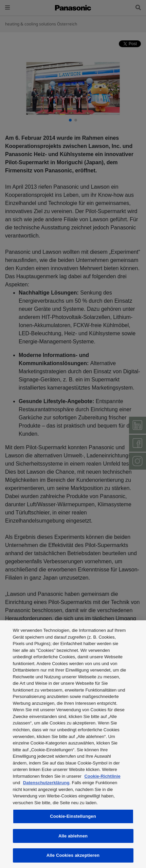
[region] (73, 744)
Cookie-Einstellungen (73, 816)
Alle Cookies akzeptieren (73, 855)
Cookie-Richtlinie (102, 776)
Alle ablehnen (73, 836)
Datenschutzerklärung (46, 783)
